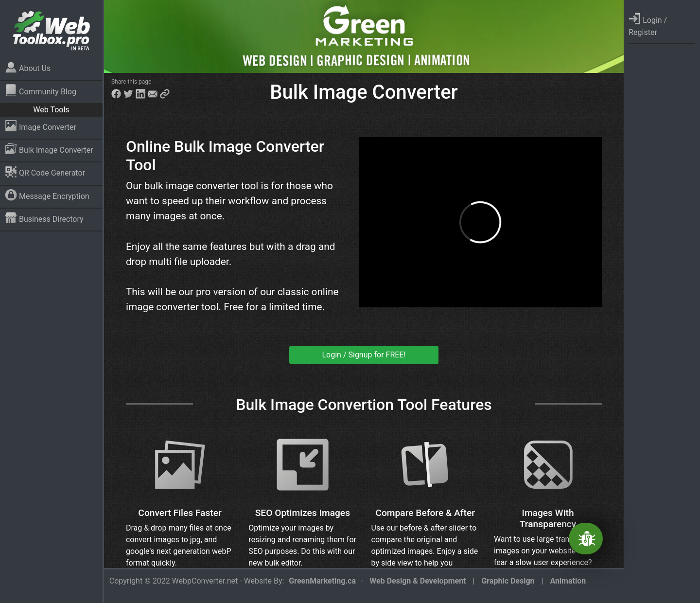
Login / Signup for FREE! (364, 355)
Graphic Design (508, 581)
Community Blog (41, 90)
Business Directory (44, 218)
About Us (28, 67)
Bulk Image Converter (49, 149)
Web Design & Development (418, 581)
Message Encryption (47, 195)
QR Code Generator (45, 172)
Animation (568, 581)
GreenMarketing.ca (322, 581)
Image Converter (41, 126)
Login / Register (648, 25)
